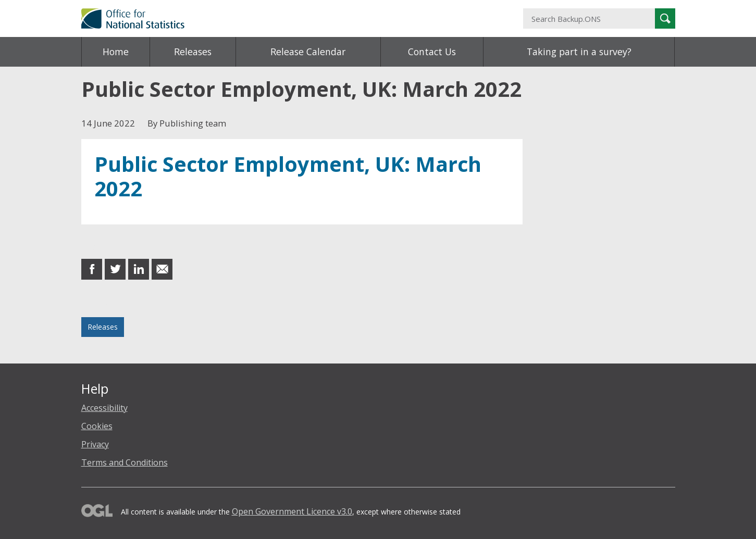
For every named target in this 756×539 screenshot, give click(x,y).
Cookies (97, 426)
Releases (193, 52)
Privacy (95, 444)
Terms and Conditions (125, 462)
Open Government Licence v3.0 (292, 511)
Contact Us (432, 52)
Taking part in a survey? (579, 52)
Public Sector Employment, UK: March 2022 (288, 176)
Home (116, 52)
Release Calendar (308, 52)
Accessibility (104, 408)
